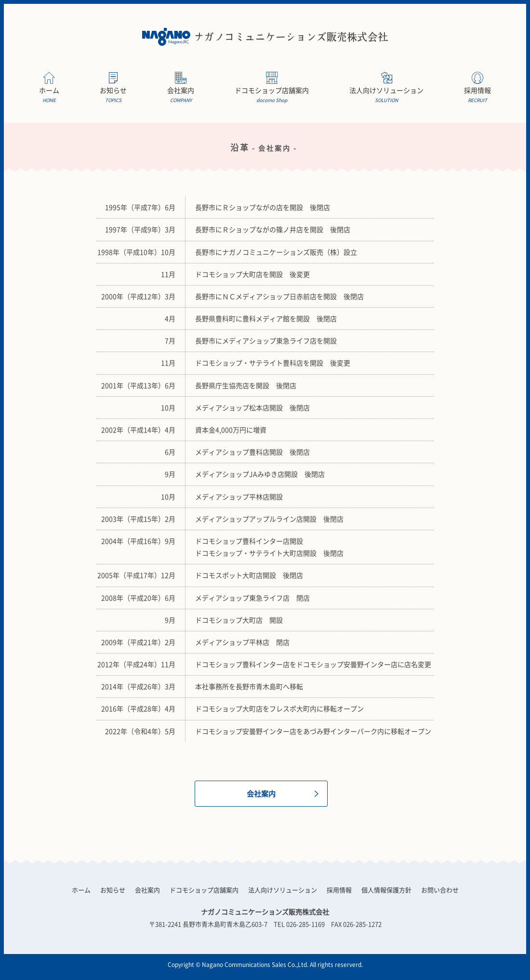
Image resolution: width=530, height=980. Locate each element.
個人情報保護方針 (386, 890)
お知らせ (113, 95)
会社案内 (181, 95)
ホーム (49, 95)
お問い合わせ (440, 890)
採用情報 (477, 95)
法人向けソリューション (386, 95)
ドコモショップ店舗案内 (272, 95)
